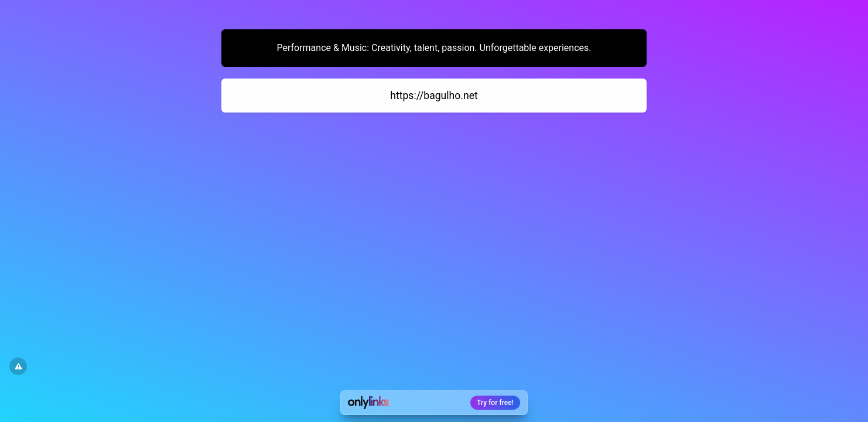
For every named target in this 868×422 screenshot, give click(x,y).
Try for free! (495, 403)
